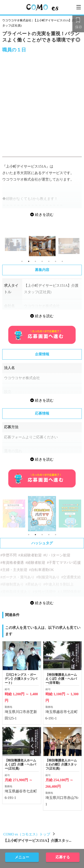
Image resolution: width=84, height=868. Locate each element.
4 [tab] (42, 261)
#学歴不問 (9, 555)
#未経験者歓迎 (30, 555)
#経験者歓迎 (35, 563)
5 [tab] (49, 261)
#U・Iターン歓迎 (57, 555)
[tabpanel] (42, 246)
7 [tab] (62, 261)
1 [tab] (22, 261)
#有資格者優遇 (12, 563)
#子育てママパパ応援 (64, 563)
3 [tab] (35, 261)
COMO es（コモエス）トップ (27, 834)
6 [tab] (56, 261)
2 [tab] (29, 261)
